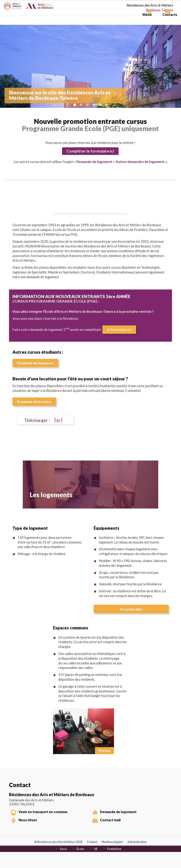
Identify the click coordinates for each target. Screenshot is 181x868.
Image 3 (87, 105)
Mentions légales (115, 856)
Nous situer (30, 831)
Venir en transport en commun (46, 821)
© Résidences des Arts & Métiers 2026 (56, 856)
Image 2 (81, 105)
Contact (93, 856)
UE (95, 864)
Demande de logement (35, 369)
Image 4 (94, 105)
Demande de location (34, 407)
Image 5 (100, 105)
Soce (62, 864)
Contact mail (113, 831)
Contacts (164, 21)
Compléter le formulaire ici (88, 152)
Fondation (115, 864)
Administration (141, 856)
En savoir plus (131, 616)
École (80, 864)
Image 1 (75, 105)
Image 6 (106, 105)
